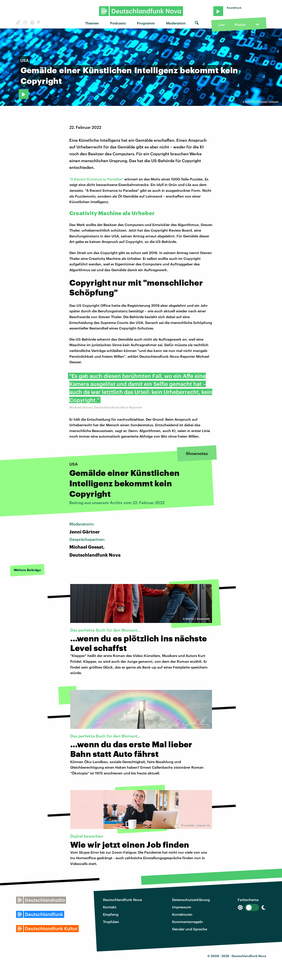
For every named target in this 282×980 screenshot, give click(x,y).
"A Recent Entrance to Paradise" (96, 179)
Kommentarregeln (187, 922)
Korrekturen (182, 914)
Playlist (240, 25)
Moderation (176, 23)
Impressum (182, 907)
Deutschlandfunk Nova (122, 900)
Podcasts (118, 23)
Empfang (111, 914)
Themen (92, 23)
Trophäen (111, 922)
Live (222, 25)
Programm (146, 23)
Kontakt (110, 907)
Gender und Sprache (190, 929)
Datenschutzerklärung (191, 900)
